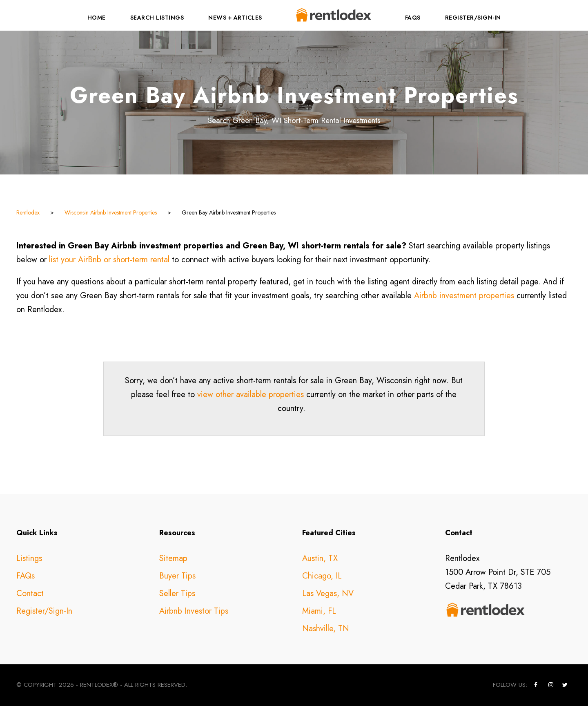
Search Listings (157, 18)
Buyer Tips (177, 576)
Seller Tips (177, 593)
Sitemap (173, 558)
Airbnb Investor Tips (194, 611)
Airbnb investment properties (464, 296)
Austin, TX (320, 558)
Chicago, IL (322, 576)
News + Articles (235, 18)
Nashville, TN (326, 629)
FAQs (413, 18)
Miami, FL (319, 611)
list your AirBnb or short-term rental (109, 260)
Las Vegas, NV (328, 593)
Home (97, 18)
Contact (30, 593)
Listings (29, 558)
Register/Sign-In (473, 18)
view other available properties (251, 394)
